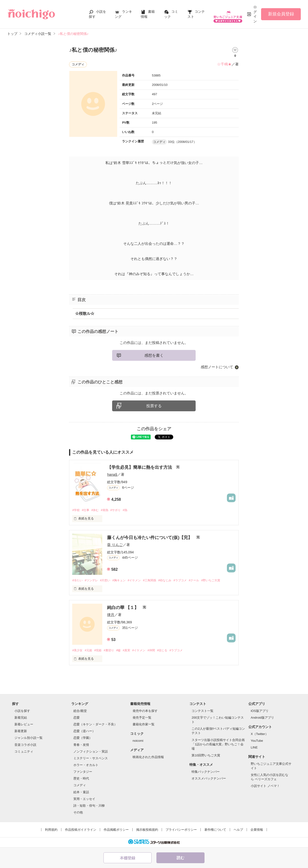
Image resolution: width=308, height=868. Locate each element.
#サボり (119, 510)
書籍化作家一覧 (144, 725)
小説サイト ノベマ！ (265, 787)
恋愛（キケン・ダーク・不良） (95, 725)
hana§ (112, 474)
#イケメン (140, 580)
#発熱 (107, 510)
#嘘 (122, 651)
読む (180, 858)
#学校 (76, 510)
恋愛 (77, 718)
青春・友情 (81, 745)
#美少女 (78, 651)
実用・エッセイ (84, 800)
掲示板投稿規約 (147, 830)
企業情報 (257, 830)
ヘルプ (238, 830)
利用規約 (51, 830)
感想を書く (154, 355)
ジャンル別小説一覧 (29, 738)
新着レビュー (24, 725)
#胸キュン (123, 580)
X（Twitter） (260, 734)
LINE (254, 748)
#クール (205, 580)
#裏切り (112, 651)
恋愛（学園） (83, 738)
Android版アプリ (262, 718)
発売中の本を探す (145, 712)
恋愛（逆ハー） (84, 732)
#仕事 (87, 510)
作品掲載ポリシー (116, 830)
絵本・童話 (81, 793)
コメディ (80, 786)
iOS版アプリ (260, 712)
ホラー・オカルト (86, 766)
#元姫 (90, 651)
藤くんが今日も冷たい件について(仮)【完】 (150, 538)
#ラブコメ (190, 580)
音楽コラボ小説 (25, 745)
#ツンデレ (93, 580)
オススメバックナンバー (209, 779)
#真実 (132, 651)
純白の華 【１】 (123, 608)
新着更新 (21, 732)
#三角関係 (157, 580)
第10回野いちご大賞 (206, 756)
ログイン (255, 14)
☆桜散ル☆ (85, 314)
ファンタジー (83, 772)
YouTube (257, 741)
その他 (78, 813)
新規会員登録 (281, 14)
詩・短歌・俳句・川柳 (89, 806)
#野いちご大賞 (223, 580)
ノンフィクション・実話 (91, 752)
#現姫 (100, 651)
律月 (111, 615)
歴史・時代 (81, 779)
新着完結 (21, 718)
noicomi (138, 741)
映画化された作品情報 (148, 757)
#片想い (108, 580)
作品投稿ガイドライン (81, 830)
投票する (154, 406)
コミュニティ (24, 752)
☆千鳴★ (224, 64)
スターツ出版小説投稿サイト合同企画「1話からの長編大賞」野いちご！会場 (218, 745)
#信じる (170, 651)
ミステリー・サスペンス (91, 759)
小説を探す (22, 712)
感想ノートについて (217, 367)
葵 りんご (115, 545)
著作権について (215, 830)
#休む (97, 510)
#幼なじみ (173, 580)
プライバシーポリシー (181, 830)
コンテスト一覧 (202, 712)
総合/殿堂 (80, 712)
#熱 (130, 510)
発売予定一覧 (142, 718)
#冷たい (78, 580)
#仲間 (158, 651)
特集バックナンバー (206, 772)
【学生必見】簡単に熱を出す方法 (140, 467)
